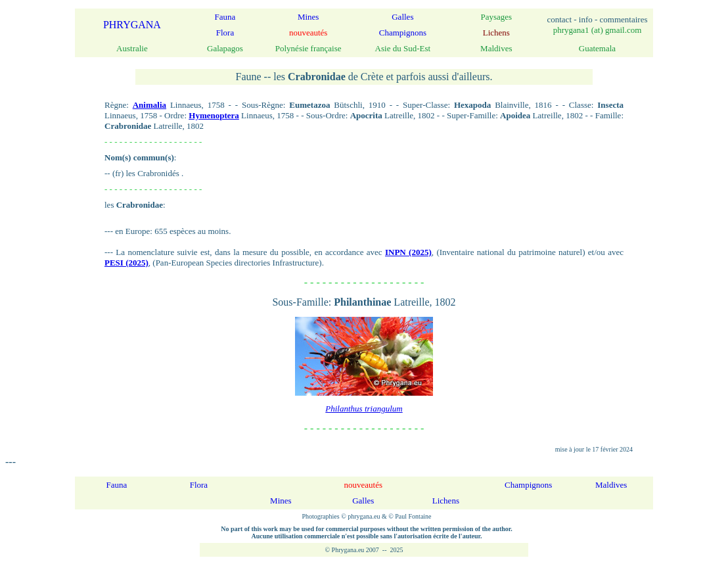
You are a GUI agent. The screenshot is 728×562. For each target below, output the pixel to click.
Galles (402, 17)
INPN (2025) (408, 252)
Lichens (446, 501)
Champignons (403, 33)
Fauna (225, 17)
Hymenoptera (214, 115)
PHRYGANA (132, 25)
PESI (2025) (126, 263)
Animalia (149, 105)
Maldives (611, 485)
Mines (308, 17)
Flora (225, 33)
